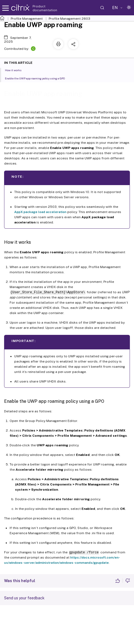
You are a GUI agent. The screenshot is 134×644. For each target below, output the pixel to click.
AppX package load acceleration (40, 212)
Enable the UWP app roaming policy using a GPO (38, 78)
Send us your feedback (24, 598)
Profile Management (27, 19)
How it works (16, 70)
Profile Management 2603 (69, 19)
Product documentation (45, 8)
